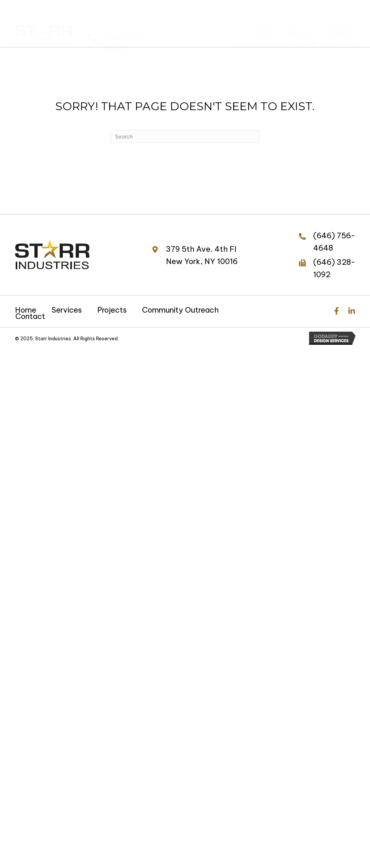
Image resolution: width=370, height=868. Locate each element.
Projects (112, 310)
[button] (337, 311)
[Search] (185, 137)
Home (26, 310)
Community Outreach (180, 310)
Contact (30, 316)
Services (67, 310)
